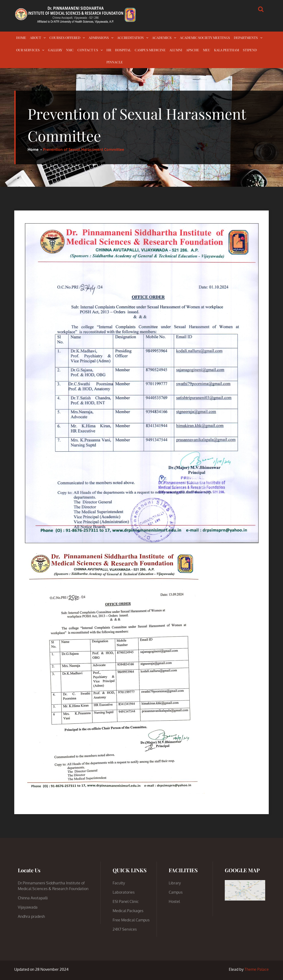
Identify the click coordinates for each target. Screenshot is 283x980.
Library (175, 883)
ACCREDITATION (130, 38)
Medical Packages (128, 911)
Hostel (174, 901)
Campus (176, 892)
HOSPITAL (123, 50)
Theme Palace (257, 969)
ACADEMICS (162, 38)
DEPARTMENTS (246, 38)
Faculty (119, 883)
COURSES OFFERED (65, 38)
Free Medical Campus (131, 920)
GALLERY (55, 50)
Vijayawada (28, 907)
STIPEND (250, 50)
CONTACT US (88, 50)
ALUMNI (176, 50)
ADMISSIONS (99, 38)
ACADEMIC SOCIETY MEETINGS (205, 38)
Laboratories (124, 892)
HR (109, 50)
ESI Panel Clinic (126, 901)
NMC (70, 50)
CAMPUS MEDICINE (150, 50)
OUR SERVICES (28, 50)
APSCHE (193, 50)
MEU (207, 50)
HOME (21, 38)
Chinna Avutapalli (33, 898)
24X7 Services (125, 929)
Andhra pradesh (31, 916)
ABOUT (36, 38)
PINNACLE (115, 62)
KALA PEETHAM (227, 50)
